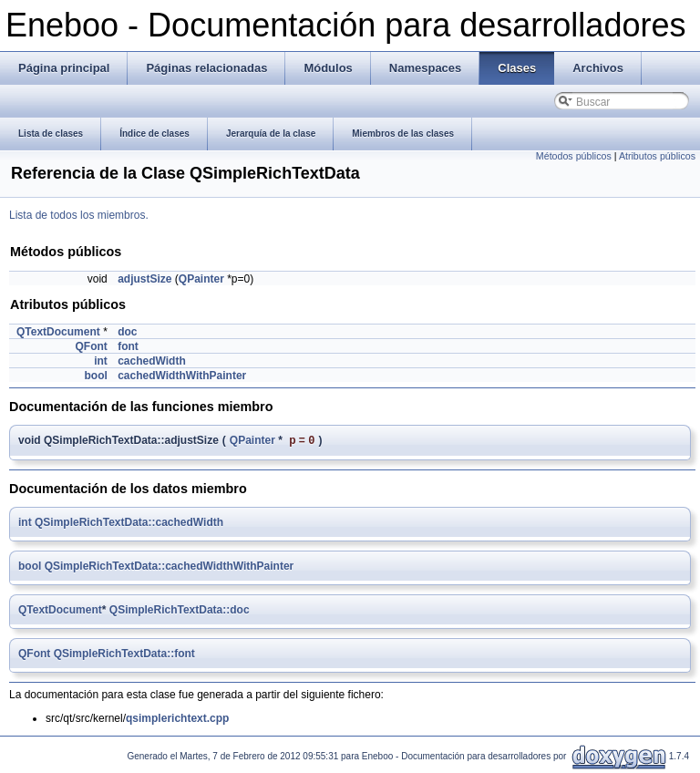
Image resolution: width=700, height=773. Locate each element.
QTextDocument (58, 332)
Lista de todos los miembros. (79, 215)
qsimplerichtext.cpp (177, 720)
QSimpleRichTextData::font (124, 655)
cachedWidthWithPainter (182, 376)
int (101, 361)
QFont (91, 346)
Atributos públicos (657, 156)
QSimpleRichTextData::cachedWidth (129, 524)
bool (95, 376)
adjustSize (144, 279)
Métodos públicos (574, 156)
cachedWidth (152, 361)
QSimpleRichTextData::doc (180, 612)
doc (127, 332)
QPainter (201, 279)
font (128, 346)
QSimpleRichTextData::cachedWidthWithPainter (170, 568)
